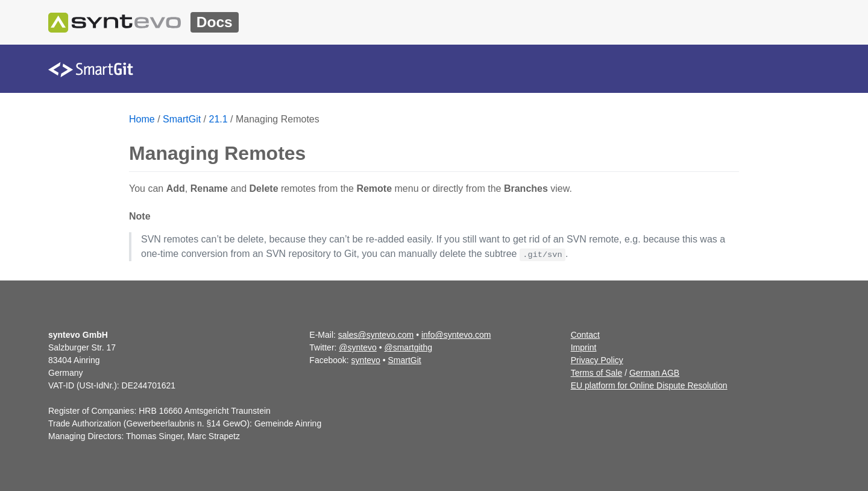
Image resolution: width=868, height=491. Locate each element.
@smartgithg (409, 347)
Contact (585, 335)
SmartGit (182, 119)
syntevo (366, 360)
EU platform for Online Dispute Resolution (649, 385)
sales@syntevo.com (376, 335)
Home (142, 119)
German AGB (654, 373)
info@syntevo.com (456, 335)
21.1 (219, 119)
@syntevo (357, 347)
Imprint (584, 347)
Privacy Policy (597, 360)
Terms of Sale (597, 373)
